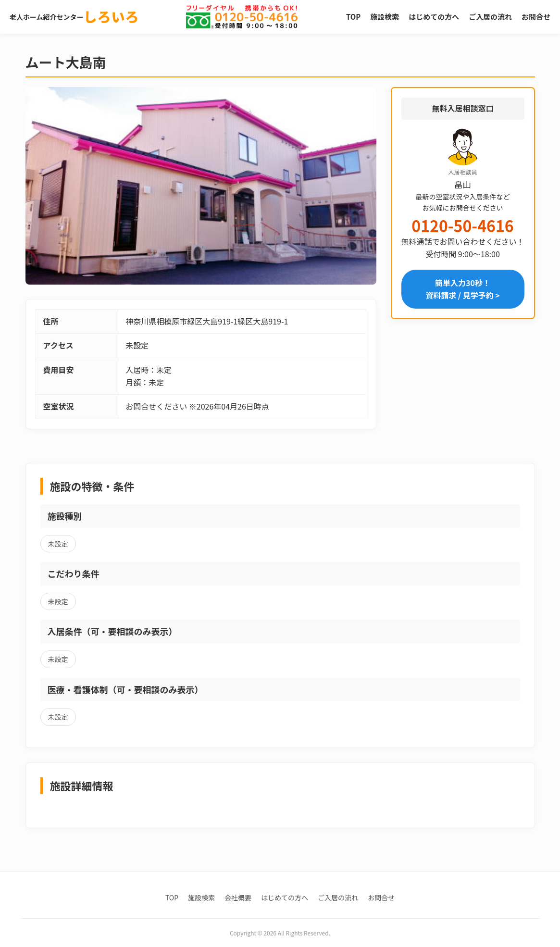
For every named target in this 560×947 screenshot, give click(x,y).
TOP (353, 17)
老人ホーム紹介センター (75, 17)
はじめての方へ (434, 17)
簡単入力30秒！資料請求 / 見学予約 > (463, 289)
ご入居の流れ (490, 17)
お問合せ (536, 17)
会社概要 (238, 897)
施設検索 (385, 17)
